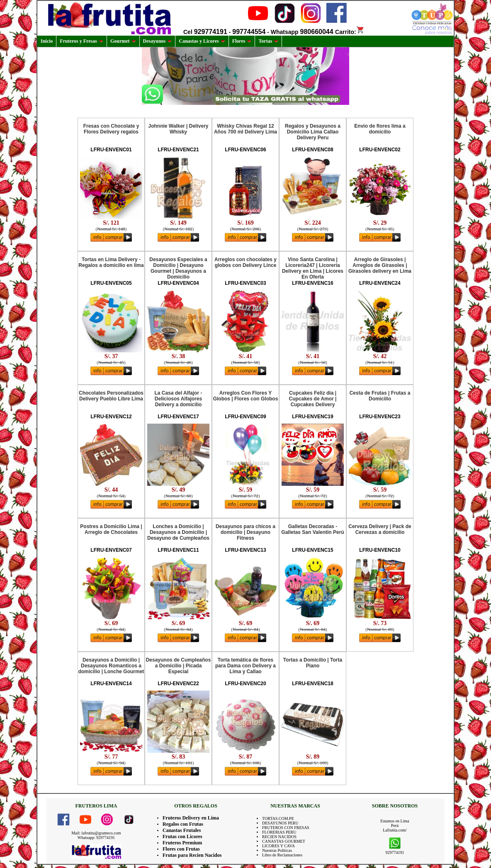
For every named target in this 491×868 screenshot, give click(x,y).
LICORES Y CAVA (278, 846)
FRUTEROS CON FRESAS (286, 828)
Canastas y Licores (202, 41)
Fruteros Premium (182, 843)
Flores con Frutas (181, 849)
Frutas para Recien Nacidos (192, 855)
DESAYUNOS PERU (280, 823)
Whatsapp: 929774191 (96, 838)
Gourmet (123, 41)
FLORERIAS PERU (279, 832)
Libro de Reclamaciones (282, 855)
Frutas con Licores (182, 836)
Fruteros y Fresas (81, 41)
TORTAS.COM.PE (278, 818)
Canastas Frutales (182, 830)
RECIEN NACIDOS (279, 837)
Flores (242, 41)
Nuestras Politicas (277, 850)
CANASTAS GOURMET (284, 841)
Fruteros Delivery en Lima (191, 818)
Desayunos (158, 41)
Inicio (47, 41)
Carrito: (350, 32)
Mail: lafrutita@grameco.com (96, 833)
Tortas (268, 41)
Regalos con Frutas (183, 824)
